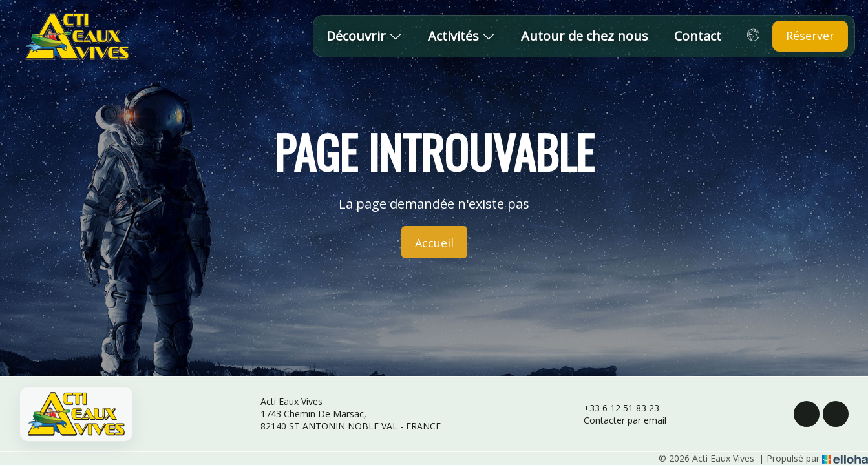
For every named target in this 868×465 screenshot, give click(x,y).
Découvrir (364, 36)
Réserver (810, 36)
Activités (461, 36)
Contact (698, 36)
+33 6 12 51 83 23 (614, 408)
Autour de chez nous (585, 36)
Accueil (434, 243)
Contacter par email (618, 420)
